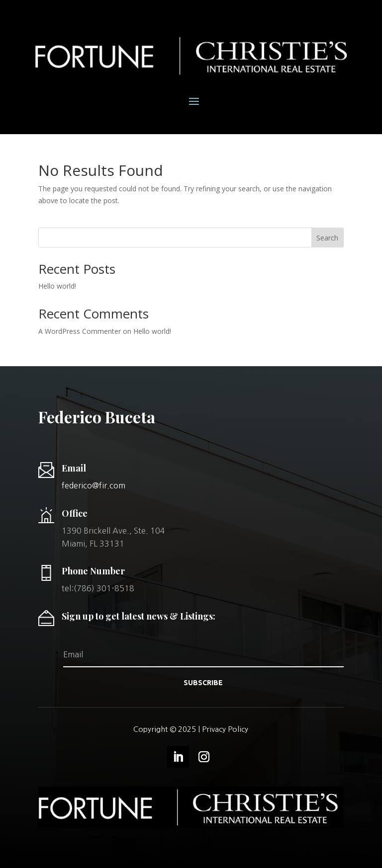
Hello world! (57, 286)
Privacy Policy (225, 729)
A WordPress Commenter (80, 331)
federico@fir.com (94, 485)
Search (327, 238)
